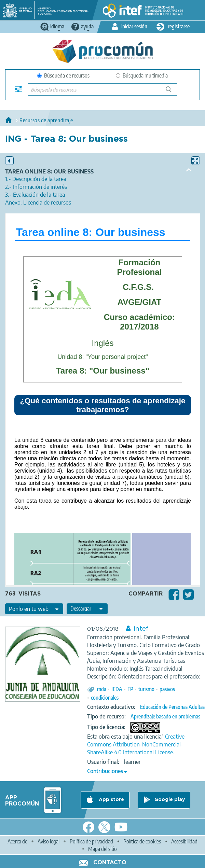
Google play (170, 800)
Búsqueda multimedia (142, 75)
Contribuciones (105, 771)
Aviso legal (49, 841)
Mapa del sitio (102, 849)
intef (141, 629)
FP (130, 689)
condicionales (105, 698)
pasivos (167, 689)
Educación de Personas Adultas (172, 707)
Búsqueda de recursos (63, 75)
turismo (146, 689)
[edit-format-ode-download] (87, 609)
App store (111, 800)
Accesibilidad (184, 841)
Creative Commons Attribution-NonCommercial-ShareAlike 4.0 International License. (136, 744)
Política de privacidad (91, 841)
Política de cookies (142, 841)
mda (102, 689)
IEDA (117, 689)
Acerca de (17, 841)
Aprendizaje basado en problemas (165, 716)
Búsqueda (172, 92)
